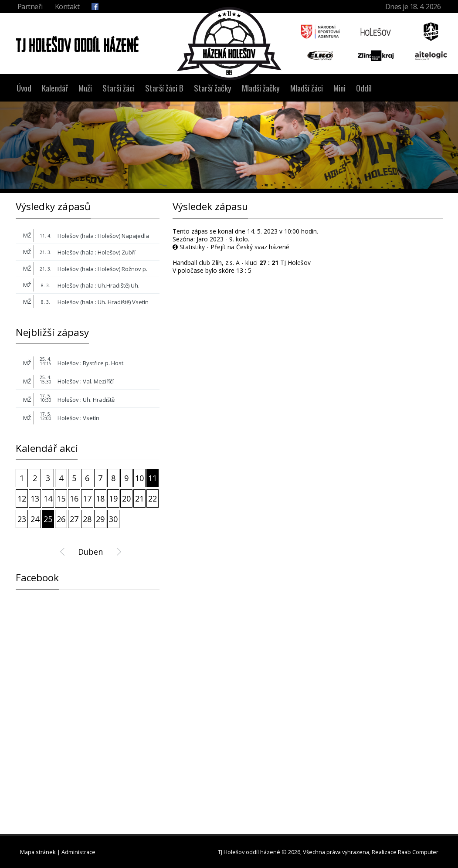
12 (22, 498)
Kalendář (55, 88)
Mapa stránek (38, 852)
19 (113, 498)
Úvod (24, 88)
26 (61, 519)
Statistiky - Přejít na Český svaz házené (231, 247)
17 (87, 498)
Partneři (30, 7)
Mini (339, 88)
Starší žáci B (164, 88)
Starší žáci (119, 88)
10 (139, 478)
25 (48, 519)
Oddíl (364, 88)
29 (100, 519)
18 (100, 498)
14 (48, 498)
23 (22, 519)
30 (113, 519)
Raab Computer (418, 852)
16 (74, 498)
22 (153, 498)
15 (61, 498)
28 (87, 519)
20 (126, 498)
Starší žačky (213, 88)
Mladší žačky (261, 88)
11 (153, 478)
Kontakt (67, 7)
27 (74, 519)
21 (139, 498)
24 (35, 519)
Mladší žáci (307, 88)
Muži (85, 88)
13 (35, 498)
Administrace (78, 852)
